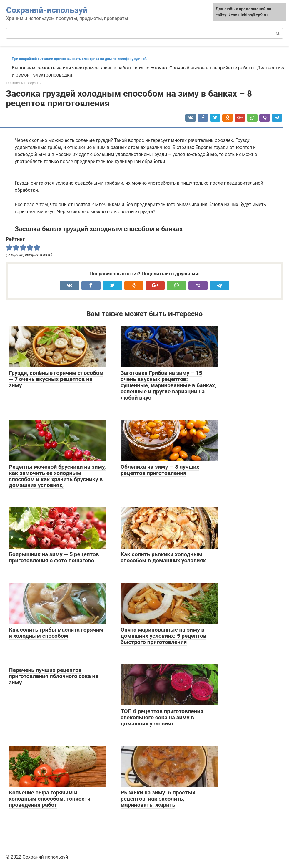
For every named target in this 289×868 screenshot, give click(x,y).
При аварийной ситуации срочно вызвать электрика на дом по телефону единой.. (80, 59)
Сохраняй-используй (47, 10)
